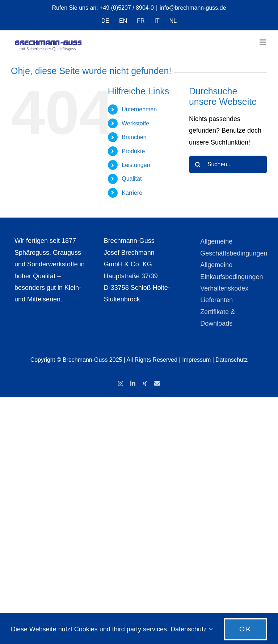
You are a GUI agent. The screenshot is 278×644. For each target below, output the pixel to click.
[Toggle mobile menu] (263, 42)
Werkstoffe (135, 123)
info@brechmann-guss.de (193, 8)
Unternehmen (139, 109)
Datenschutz (231, 360)
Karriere (132, 193)
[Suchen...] (228, 164)
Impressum (196, 360)
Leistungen (136, 165)
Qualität (132, 179)
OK (245, 629)
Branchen (134, 137)
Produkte (133, 151)
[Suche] (198, 164)
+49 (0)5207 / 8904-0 (127, 8)
